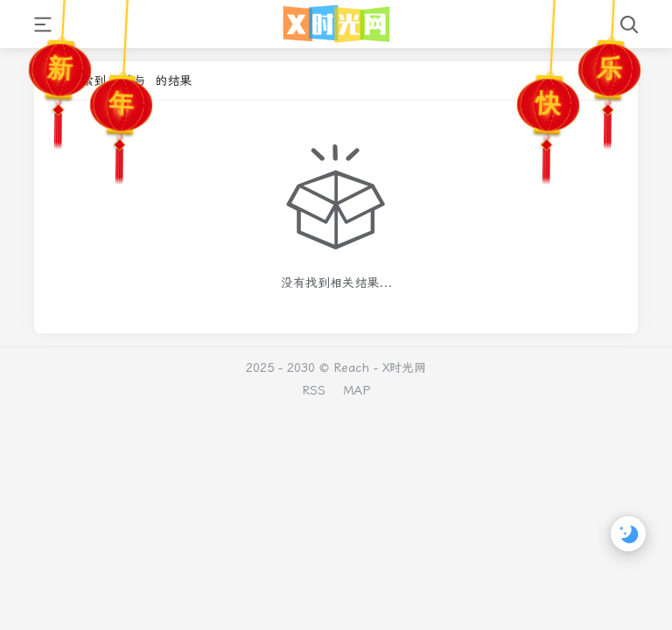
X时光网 (404, 367)
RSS (314, 390)
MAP (357, 390)
